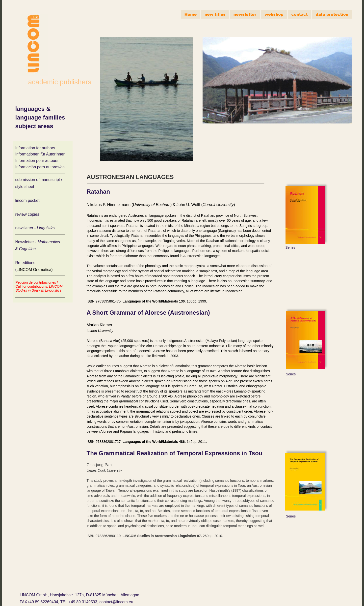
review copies (27, 214)
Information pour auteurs (37, 161)
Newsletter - (26, 242)
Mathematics (49, 242)
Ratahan (98, 192)
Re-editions (26, 263)
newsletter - (26, 228)
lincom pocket (27, 200)
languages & (34, 109)
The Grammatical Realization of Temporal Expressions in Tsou (175, 453)
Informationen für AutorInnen (40, 154)
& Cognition (26, 249)
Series (290, 247)
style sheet (25, 187)
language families (40, 117)
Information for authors (35, 148)
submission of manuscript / (39, 180)
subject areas (34, 126)
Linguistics (47, 228)
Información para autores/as (40, 167)
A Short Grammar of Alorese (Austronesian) (148, 313)
